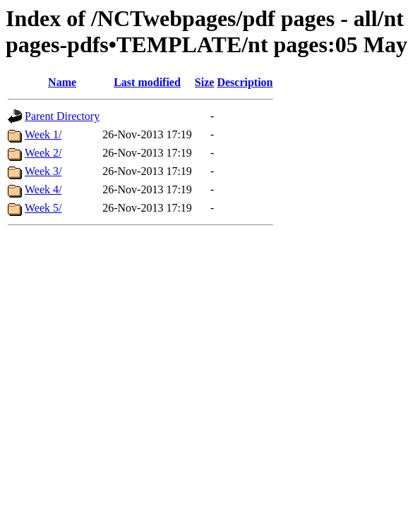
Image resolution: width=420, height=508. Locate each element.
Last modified (147, 82)
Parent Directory (62, 116)
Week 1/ (43, 134)
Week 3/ (43, 171)
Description (245, 82)
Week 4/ (43, 189)
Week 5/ (43, 208)
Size (205, 82)
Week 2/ (43, 153)
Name (62, 82)
